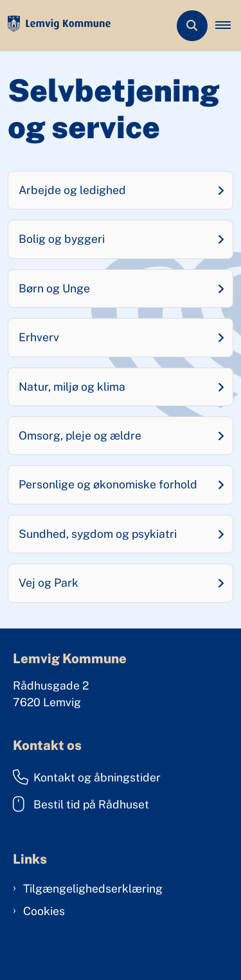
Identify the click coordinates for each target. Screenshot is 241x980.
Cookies (44, 911)
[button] (228, 26)
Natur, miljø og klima (72, 387)
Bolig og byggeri (62, 239)
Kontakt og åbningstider (87, 777)
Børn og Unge (54, 288)
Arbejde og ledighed (72, 190)
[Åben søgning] (192, 26)
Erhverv (39, 337)
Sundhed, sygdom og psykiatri (98, 534)
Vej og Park (49, 583)
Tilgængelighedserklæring (93, 888)
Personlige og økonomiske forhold (108, 484)
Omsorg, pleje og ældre (80, 435)
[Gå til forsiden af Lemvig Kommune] (55, 26)
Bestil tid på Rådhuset (81, 804)
